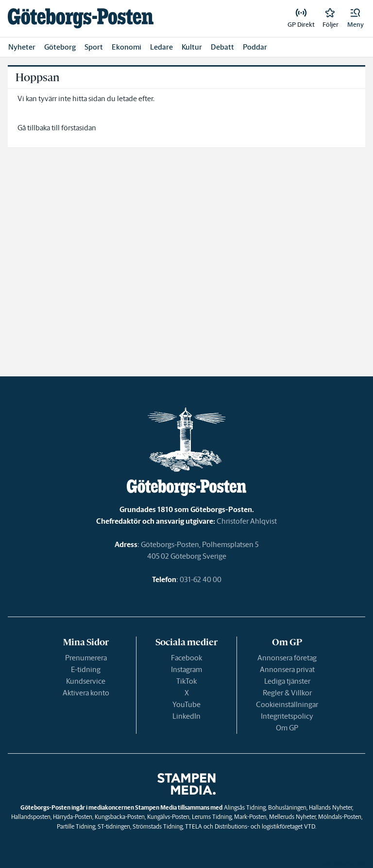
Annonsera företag (287, 658)
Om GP (287, 728)
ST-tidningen (114, 826)
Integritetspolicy (287, 716)
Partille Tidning (76, 826)
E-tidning (86, 669)
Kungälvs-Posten (168, 817)
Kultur (192, 47)
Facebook (186, 658)
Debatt (222, 47)
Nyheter (22, 47)
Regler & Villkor (287, 693)
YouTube (186, 704)
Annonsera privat (287, 669)
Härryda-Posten (73, 817)
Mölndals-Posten (340, 817)
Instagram (186, 669)
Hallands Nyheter (331, 807)
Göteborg (60, 47)
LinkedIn (186, 716)
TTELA (194, 826)
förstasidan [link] (79, 128)
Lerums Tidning (212, 817)
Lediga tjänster (287, 681)
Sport (94, 47)
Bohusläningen (287, 807)
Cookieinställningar (287, 704)
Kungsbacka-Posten (120, 817)
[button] (356, 18)
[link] (81, 18)
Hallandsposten (31, 817)
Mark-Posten (250, 817)
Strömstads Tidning (158, 826)
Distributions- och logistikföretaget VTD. (265, 826)
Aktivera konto (86, 693)
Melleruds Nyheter (292, 817)
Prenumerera (86, 658)
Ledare (161, 47)
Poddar (255, 47)
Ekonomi (127, 47)
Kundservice (86, 681)
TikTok (186, 681)
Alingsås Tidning (245, 807)
